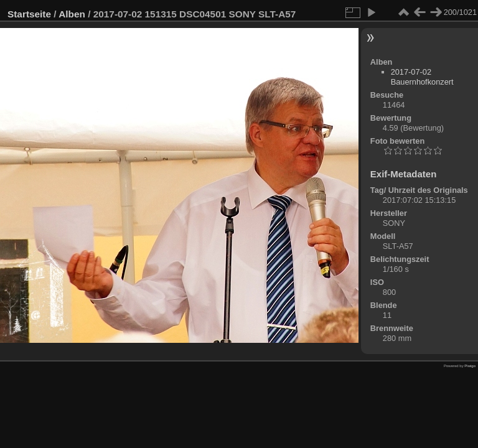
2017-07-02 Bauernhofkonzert (422, 77)
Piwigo (470, 366)
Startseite (29, 14)
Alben (72, 14)
